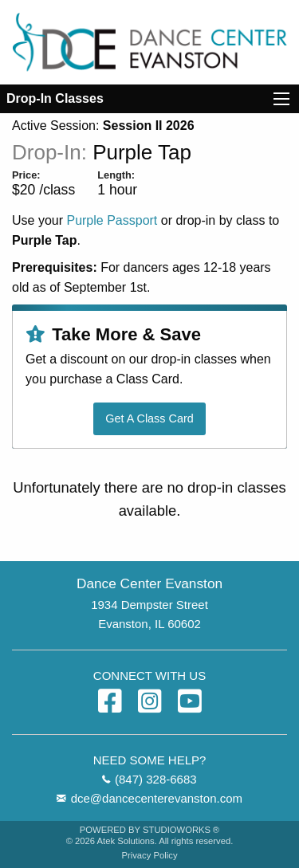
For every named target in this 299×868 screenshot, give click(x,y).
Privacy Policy (149, 856)
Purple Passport (112, 220)
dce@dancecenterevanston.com (157, 798)
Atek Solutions (126, 841)
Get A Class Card (149, 418)
